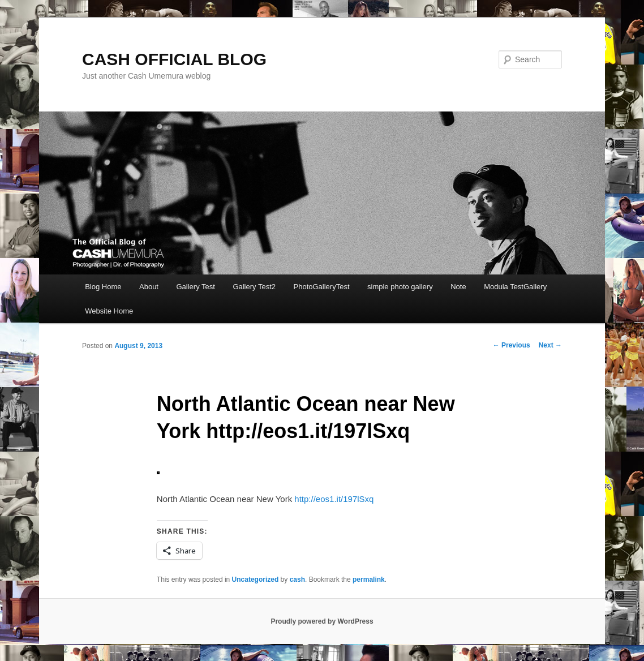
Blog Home (103, 287)
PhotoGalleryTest (322, 287)
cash (297, 580)
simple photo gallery (400, 287)
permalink (369, 580)
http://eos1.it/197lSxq (334, 499)
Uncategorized (256, 580)
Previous (512, 345)
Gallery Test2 (254, 287)
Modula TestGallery (515, 287)
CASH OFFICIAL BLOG (174, 59)
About (149, 287)
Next (550, 345)
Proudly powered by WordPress (322, 621)
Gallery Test (195, 287)
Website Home (109, 311)
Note (458, 287)
